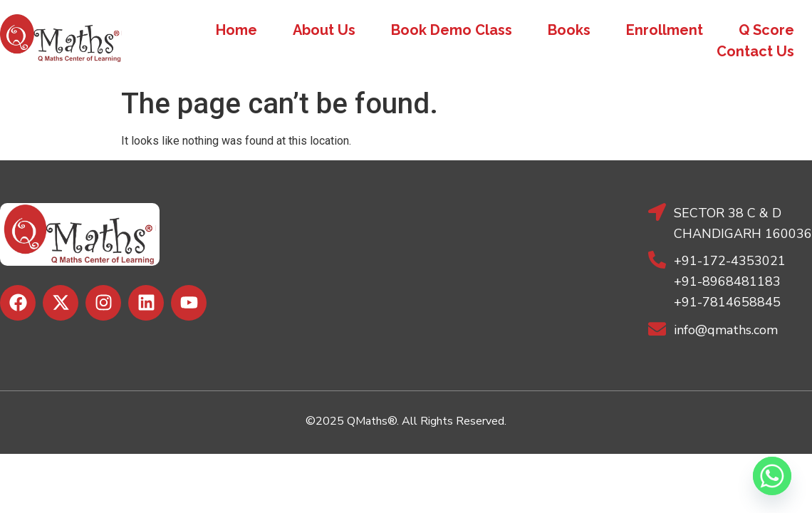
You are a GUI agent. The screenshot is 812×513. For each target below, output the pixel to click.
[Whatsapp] (772, 476)
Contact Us (755, 51)
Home (236, 30)
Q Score (766, 30)
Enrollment (665, 30)
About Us (324, 30)
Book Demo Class (452, 30)
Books (569, 30)
